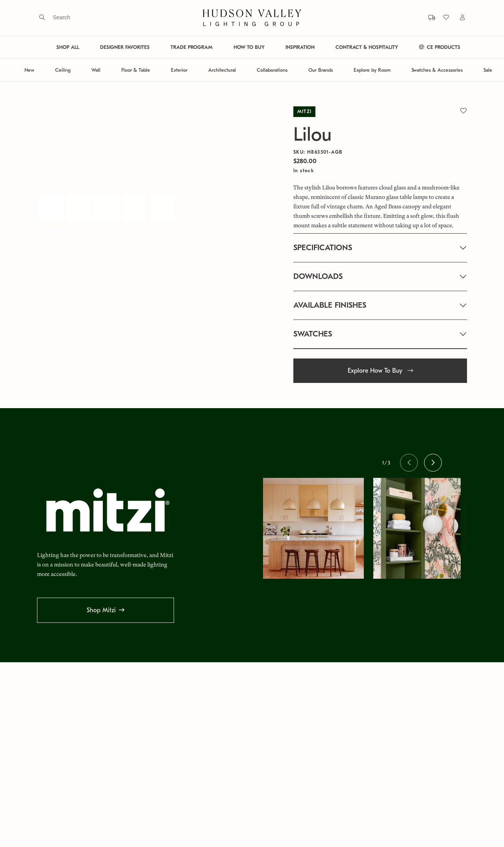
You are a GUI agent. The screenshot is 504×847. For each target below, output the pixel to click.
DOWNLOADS (318, 276)
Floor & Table (136, 70)
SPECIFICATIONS (323, 248)
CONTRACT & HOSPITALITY (367, 47)
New (29, 70)
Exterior (179, 70)
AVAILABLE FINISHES (330, 305)
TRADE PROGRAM (192, 47)
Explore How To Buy (380, 371)
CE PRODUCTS (440, 47)
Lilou (312, 135)
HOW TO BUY (249, 47)
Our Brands (321, 70)
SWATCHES (313, 334)
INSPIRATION (300, 47)
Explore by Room (372, 70)
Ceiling (63, 70)
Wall (96, 70)
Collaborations (272, 70)
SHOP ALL (68, 47)
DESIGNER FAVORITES (125, 47)
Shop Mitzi (101, 610)
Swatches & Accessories (437, 70)
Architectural (222, 70)
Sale (488, 70)
